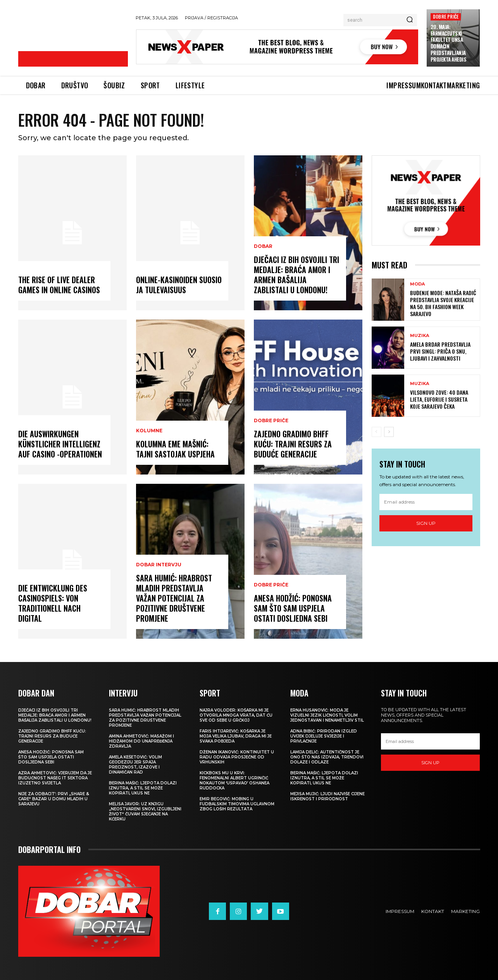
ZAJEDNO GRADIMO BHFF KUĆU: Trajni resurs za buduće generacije (293, 444)
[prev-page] (377, 432)
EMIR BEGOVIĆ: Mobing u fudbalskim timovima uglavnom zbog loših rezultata (237, 804)
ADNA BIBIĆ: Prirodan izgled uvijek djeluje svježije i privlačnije (324, 736)
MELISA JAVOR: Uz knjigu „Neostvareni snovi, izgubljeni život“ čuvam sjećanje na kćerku (145, 812)
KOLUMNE (149, 431)
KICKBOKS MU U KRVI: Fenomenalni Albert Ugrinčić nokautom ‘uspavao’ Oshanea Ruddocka (234, 781)
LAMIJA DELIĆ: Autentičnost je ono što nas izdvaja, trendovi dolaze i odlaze (327, 757)
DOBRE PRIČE (446, 16)
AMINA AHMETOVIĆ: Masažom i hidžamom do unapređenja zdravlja (141, 741)
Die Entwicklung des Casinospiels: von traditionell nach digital (53, 603)
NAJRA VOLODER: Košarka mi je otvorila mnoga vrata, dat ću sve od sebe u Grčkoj (236, 715)
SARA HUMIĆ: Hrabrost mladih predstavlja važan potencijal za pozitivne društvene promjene (174, 598)
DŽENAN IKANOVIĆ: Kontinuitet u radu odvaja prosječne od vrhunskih (237, 757)
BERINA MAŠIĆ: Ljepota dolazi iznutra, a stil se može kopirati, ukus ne (143, 788)
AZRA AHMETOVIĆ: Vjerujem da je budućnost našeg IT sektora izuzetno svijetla (55, 778)
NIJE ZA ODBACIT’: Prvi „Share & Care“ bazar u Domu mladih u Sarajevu (54, 799)
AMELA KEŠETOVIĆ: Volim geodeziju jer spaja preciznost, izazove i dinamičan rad (135, 765)
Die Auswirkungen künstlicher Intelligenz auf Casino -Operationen (60, 444)
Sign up (426, 523)
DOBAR (263, 246)
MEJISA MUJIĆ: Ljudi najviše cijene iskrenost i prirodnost (327, 796)
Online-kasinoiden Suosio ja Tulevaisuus (179, 285)
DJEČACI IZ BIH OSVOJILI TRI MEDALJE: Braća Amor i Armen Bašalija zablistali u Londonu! (296, 275)
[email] (426, 502)
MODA (417, 284)
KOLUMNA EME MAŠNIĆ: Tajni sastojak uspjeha (175, 449)
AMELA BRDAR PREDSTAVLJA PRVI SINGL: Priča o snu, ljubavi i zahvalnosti (440, 351)
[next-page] (389, 432)
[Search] (410, 20)
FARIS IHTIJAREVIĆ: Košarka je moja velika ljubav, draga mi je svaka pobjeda (236, 736)
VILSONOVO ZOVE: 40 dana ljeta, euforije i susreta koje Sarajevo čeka (439, 399)
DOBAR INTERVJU (159, 565)
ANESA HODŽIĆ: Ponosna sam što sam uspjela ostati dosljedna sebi (293, 608)
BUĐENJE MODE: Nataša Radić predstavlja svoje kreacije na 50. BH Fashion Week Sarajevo (443, 303)
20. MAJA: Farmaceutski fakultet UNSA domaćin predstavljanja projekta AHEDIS (449, 43)
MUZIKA (420, 336)
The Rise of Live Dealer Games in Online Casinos (59, 285)
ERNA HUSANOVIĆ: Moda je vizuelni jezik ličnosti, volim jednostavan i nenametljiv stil (327, 715)
